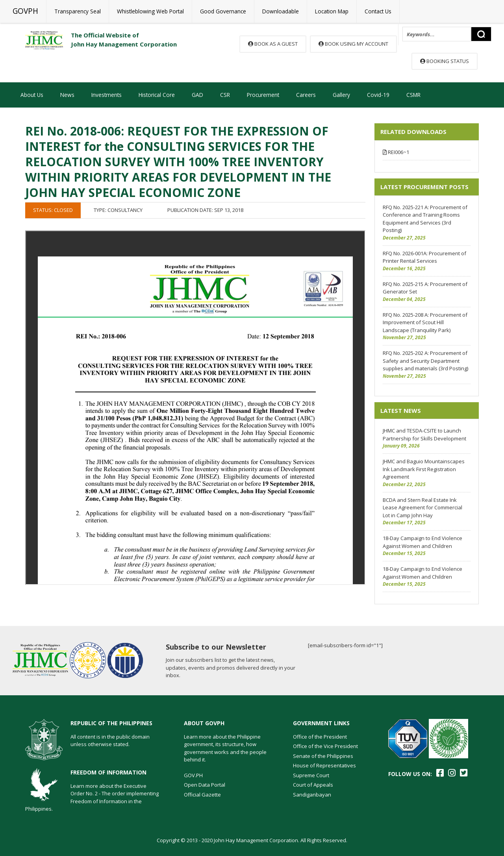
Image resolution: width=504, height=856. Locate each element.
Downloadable (281, 11)
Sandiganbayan (312, 795)
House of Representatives (324, 765)
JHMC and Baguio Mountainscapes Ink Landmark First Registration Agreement (424, 469)
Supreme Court (311, 775)
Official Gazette (202, 795)
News (67, 95)
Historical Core (157, 95)
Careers (306, 95)
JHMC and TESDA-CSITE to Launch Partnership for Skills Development (424, 434)
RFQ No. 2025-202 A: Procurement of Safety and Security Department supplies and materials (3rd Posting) (425, 361)
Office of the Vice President (325, 746)
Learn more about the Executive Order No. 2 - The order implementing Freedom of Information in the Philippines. (92, 798)
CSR (225, 95)
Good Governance (223, 11)
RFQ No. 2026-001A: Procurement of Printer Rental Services (424, 257)
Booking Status (445, 61)
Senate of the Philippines (323, 756)
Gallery (341, 95)
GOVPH (25, 11)
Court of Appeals (313, 785)
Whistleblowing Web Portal (150, 11)
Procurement (263, 95)
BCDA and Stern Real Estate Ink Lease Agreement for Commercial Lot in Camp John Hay (422, 508)
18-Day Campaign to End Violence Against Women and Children (422, 542)
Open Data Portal (205, 785)
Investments (107, 95)
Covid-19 (378, 95)
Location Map (332, 11)
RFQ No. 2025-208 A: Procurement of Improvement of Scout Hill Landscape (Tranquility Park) (425, 322)
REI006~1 (396, 152)
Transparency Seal (78, 11)
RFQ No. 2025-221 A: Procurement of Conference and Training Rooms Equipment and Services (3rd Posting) (425, 219)
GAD (197, 95)
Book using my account (353, 44)
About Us (32, 95)
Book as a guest (273, 44)
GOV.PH (193, 775)
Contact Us (378, 11)
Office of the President (320, 737)
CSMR (413, 95)
